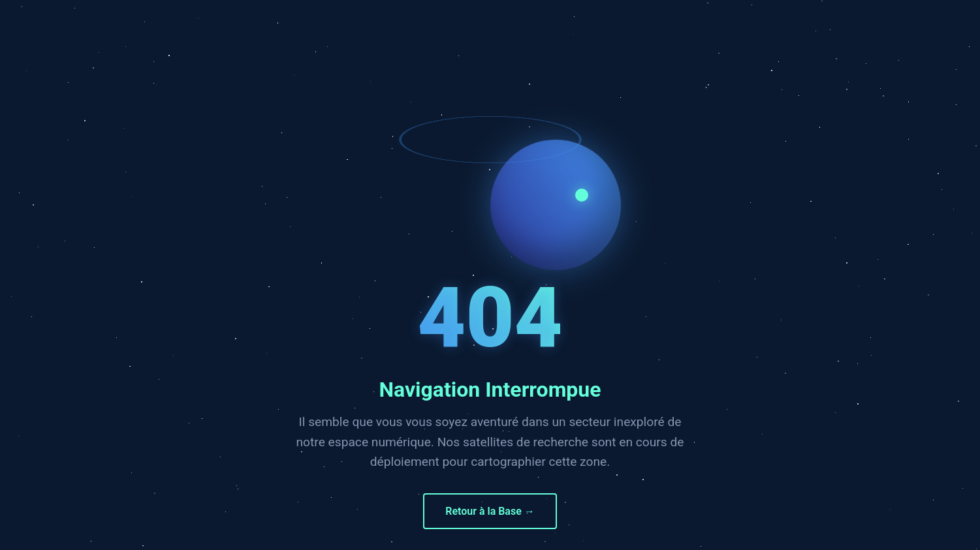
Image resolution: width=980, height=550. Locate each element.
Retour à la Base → (490, 511)
